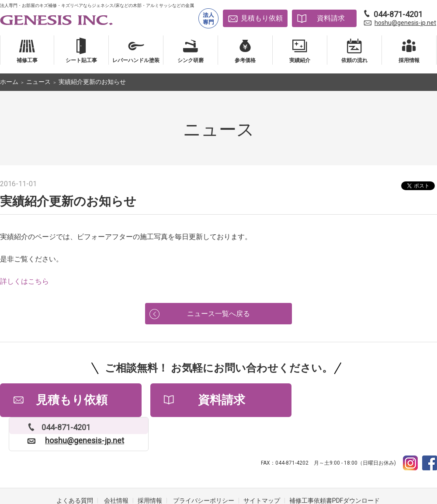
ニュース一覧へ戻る (218, 315)
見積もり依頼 (262, 18)
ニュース (38, 82)
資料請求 (331, 18)
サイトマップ (262, 469)
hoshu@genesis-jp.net (405, 23)
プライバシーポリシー (204, 469)
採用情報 (150, 469)
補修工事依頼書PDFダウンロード (335, 469)
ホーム (9, 82)
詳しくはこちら (24, 281)
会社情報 (116, 469)
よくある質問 (75, 469)
